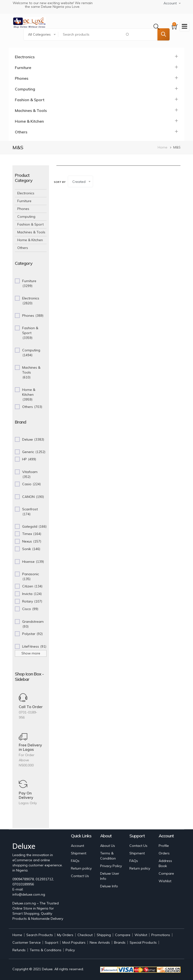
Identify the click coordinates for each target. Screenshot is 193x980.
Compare (166, 873)
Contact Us (80, 876)
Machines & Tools (31, 110)
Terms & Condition (108, 856)
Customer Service (27, 942)
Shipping (104, 935)
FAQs (75, 861)
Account (77, 846)
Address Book (165, 863)
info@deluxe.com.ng (29, 894)
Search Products (40, 935)
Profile (164, 846)
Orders (164, 853)
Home (163, 147)
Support (52, 942)
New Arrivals (100, 942)
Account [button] (170, 3)
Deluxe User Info (110, 876)
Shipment (79, 853)
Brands (120, 942)
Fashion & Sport (30, 100)
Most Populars (74, 942)
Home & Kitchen (29, 121)
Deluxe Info (109, 886)
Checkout (85, 935)
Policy (70, 950)
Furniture (23, 68)
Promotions (161, 935)
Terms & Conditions (46, 950)
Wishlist (165, 881)
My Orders (65, 935)
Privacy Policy (111, 866)
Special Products (143, 942)
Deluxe (47, 969)
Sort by (60, 182)
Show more (31, 653)
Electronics (25, 57)
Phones (22, 78)
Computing (25, 89)
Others (21, 132)
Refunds (19, 950)
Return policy (81, 868)
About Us (108, 846)
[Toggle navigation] (184, 27)
